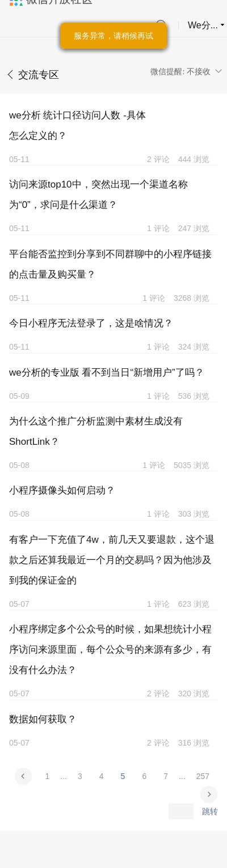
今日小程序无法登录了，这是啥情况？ (91, 323)
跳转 (210, 811)
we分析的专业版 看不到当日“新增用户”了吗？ (107, 373)
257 (203, 776)
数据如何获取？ (43, 719)
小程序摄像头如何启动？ (62, 490)
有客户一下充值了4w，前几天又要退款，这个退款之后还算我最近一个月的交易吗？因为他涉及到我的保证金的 (112, 560)
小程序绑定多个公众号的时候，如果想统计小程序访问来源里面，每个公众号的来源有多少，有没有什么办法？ (110, 650)
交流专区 (39, 75)
